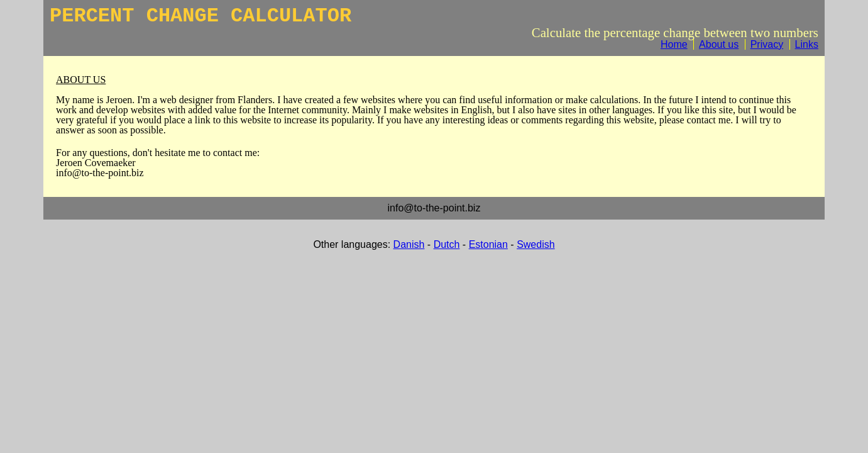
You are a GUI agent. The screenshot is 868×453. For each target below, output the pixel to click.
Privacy (767, 44)
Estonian (488, 244)
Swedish (536, 244)
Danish (409, 244)
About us (719, 44)
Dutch (447, 244)
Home (674, 44)
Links (807, 44)
